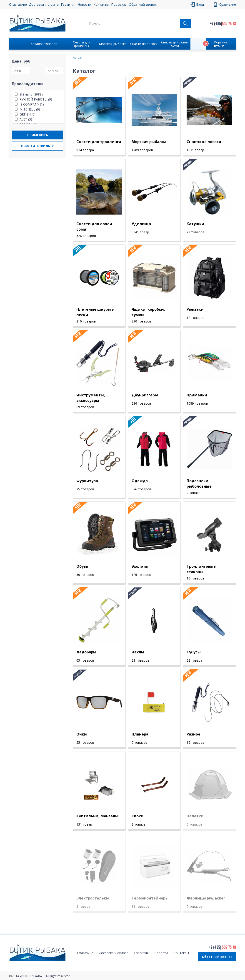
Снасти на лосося (144, 44)
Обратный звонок (143, 4)
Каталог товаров (44, 44)
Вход (200, 4)
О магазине (18, 4)
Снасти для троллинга (82, 44)
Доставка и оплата (44, 4)
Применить (38, 135)
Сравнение (228, 4)
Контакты (101, 4)
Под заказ (119, 4)
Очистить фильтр (38, 146)
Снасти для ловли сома (175, 44)
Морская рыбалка (113, 44)
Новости (84, 4)
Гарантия (68, 4)
